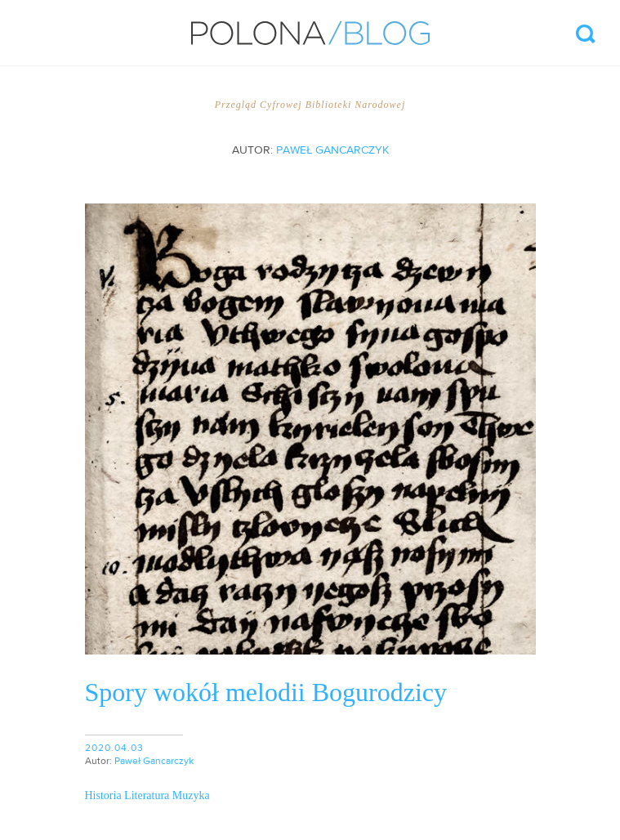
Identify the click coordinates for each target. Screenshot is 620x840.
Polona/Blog (310, 33)
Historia (103, 795)
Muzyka (191, 795)
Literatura (147, 795)
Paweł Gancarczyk (332, 150)
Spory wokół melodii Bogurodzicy (266, 692)
